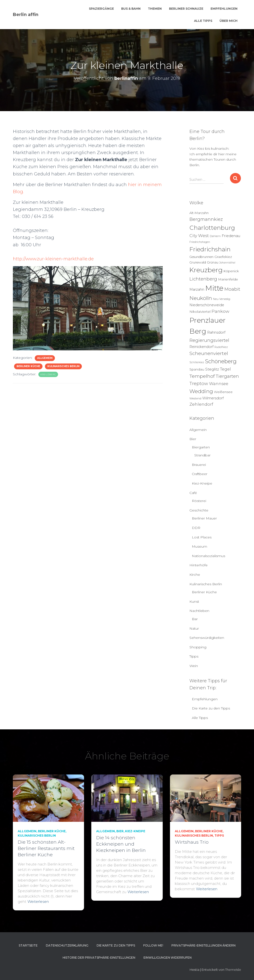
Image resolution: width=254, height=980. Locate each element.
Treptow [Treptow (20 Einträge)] (199, 383)
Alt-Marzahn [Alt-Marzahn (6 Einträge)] (199, 213)
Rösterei (199, 501)
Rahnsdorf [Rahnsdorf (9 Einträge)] (216, 332)
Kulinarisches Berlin (63, 366)
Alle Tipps (203, 21)
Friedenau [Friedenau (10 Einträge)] (231, 236)
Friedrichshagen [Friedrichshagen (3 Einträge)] (200, 242)
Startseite (28, 945)
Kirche (195, 575)
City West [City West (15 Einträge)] (199, 236)
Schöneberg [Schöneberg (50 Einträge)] (221, 361)
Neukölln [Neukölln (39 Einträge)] (201, 298)
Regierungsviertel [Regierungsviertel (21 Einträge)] (209, 340)
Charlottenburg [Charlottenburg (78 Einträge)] (212, 228)
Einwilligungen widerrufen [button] (168, 958)
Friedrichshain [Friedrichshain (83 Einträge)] (210, 249)
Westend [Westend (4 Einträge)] (195, 398)
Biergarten (201, 447)
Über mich (229, 21)
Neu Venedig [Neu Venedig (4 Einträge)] (222, 299)
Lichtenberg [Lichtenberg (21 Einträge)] (203, 279)
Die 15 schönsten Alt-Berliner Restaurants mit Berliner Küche (46, 848)
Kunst (194, 601)
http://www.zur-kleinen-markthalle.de (54, 259)
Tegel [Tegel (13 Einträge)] (225, 369)
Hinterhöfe (199, 565)
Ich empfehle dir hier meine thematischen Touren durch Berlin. (213, 160)
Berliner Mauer (204, 518)
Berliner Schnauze (186, 9)
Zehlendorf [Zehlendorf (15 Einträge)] (201, 404)
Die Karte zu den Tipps (211, 708)
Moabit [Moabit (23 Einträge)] (232, 289)
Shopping (198, 647)
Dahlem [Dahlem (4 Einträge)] (215, 236)
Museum (199, 546)
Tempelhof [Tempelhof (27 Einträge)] (202, 376)
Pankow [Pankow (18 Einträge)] (220, 311)
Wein (194, 666)
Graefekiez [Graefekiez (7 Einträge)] (223, 257)
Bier (193, 439)
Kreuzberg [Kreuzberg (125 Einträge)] (206, 270)
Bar (195, 619)
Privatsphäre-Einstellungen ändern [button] (203, 945)
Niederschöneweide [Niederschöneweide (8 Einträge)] (207, 305)
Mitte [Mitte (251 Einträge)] (214, 288)
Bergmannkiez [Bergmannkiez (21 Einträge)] (206, 219)
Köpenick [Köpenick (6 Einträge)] (231, 271)
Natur (194, 628)
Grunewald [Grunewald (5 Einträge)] (198, 262)
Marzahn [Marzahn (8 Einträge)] (197, 289)
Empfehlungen (224, 9)
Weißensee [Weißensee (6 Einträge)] (223, 392)
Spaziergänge (101, 9)
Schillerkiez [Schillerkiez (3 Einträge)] (197, 362)
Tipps (194, 656)
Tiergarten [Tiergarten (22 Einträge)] (227, 376)
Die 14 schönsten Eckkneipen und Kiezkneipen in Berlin (121, 844)
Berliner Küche (28, 366)
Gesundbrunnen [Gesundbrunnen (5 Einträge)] (201, 257)
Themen (155, 9)
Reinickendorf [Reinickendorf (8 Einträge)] (201, 347)
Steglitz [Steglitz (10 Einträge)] (212, 369)
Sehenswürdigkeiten (207, 638)
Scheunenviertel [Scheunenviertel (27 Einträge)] (209, 353)
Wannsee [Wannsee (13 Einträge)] (219, 384)
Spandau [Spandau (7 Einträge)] (197, 369)
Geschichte (199, 510)
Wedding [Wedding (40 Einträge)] (201, 391)
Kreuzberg (48, 375)
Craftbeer (200, 474)
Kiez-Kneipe (202, 483)
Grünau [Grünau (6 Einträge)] (213, 262)
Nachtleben (199, 611)
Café (193, 493)
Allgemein (45, 358)
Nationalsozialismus (208, 556)
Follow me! (153, 945)
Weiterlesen (38, 902)
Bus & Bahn (131, 9)
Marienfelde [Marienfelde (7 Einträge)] (228, 279)
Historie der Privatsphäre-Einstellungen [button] (99, 958)
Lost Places (202, 537)
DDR (196, 528)
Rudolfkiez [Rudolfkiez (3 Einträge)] (221, 347)
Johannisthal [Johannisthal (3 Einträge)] (227, 263)
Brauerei (199, 465)
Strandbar (202, 455)
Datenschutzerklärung (67, 945)
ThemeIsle (233, 970)
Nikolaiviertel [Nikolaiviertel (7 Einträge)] (200, 312)
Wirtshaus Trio (192, 842)
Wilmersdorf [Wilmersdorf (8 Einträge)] (213, 398)
